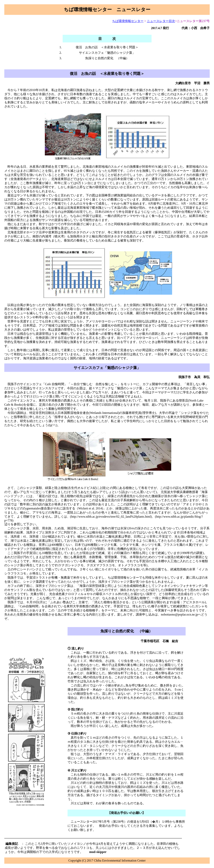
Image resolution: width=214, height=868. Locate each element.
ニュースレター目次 (161, 21)
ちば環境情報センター (128, 21)
